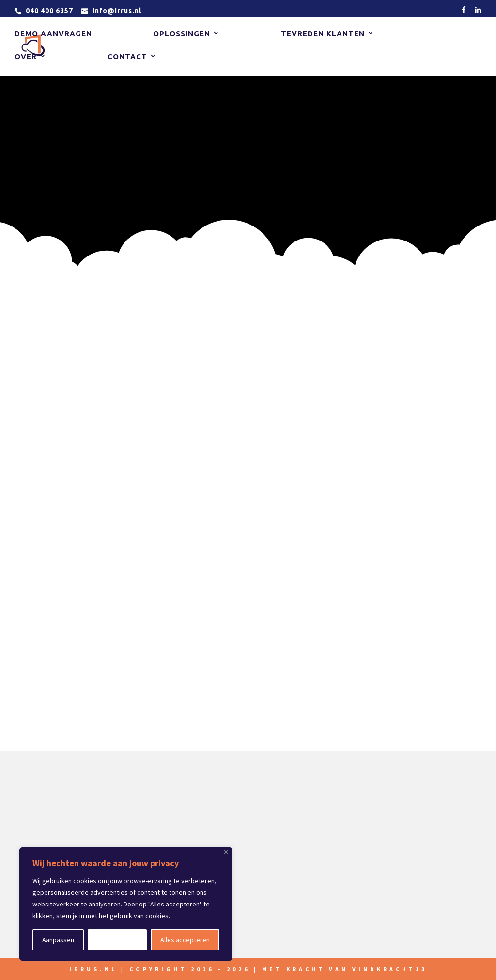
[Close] (226, 852)
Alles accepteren (185, 940)
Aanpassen (58, 940)
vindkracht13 (390, 969)
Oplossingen (182, 34)
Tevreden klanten (323, 34)
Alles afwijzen (117, 940)
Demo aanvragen (53, 34)
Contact (127, 57)
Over (26, 57)
